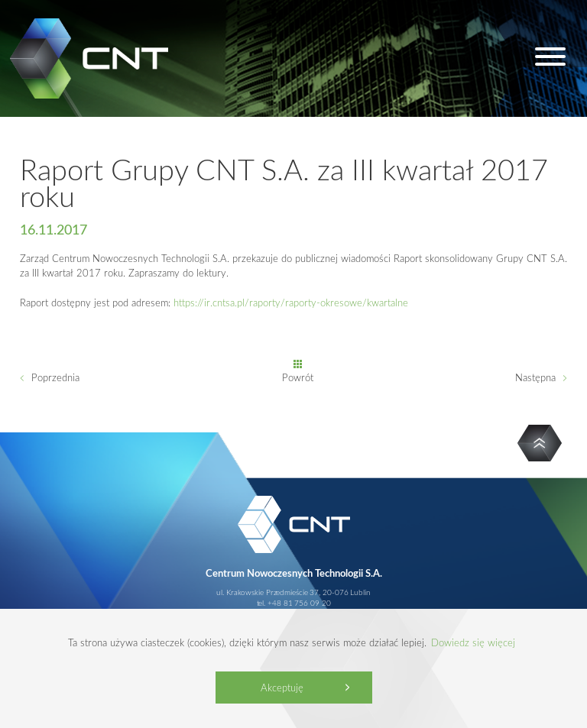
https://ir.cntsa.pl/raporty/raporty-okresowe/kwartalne (291, 303)
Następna (535, 377)
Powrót (298, 377)
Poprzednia (55, 377)
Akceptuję (282, 688)
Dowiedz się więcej (473, 642)
